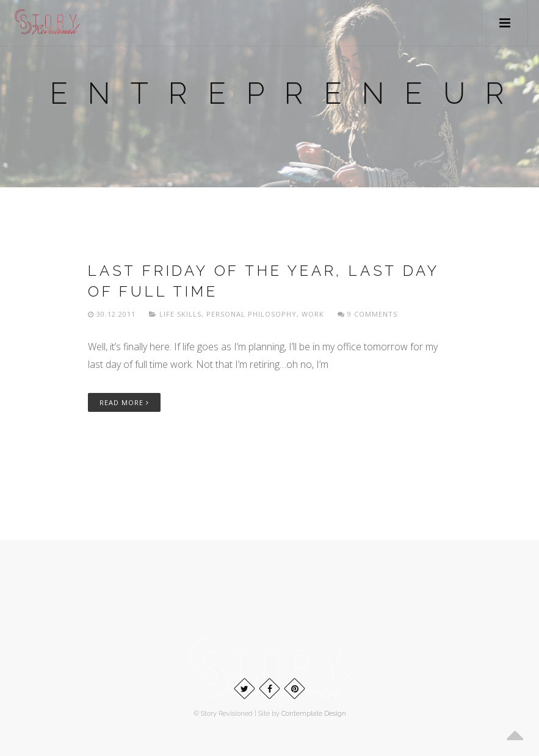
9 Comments (367, 314)
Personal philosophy (251, 314)
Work (313, 314)
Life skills (180, 314)
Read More (124, 402)
